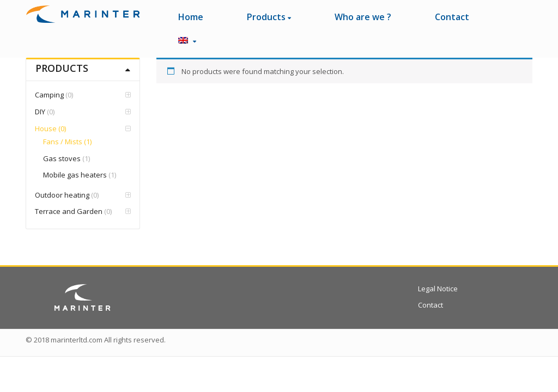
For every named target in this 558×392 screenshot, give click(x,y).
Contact (452, 17)
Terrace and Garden (69, 211)
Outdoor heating (62, 195)
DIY (40, 112)
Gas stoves (62, 158)
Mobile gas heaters (75, 175)
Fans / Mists (63, 142)
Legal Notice (438, 289)
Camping (49, 95)
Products (269, 17)
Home (191, 17)
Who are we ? (363, 17)
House (46, 128)
